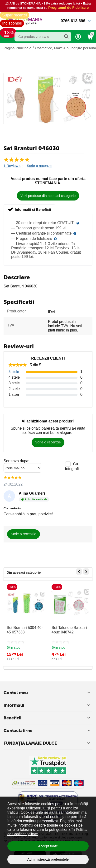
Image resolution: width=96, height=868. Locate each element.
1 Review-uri (13, 166)
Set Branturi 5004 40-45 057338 (25, 630)
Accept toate (48, 846)
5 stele (14, 372)
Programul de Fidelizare (68, 8)
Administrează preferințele (48, 859)
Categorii (7, 37)
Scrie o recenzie (40, 166)
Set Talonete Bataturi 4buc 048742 (69, 630)
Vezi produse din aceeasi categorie (48, 196)
